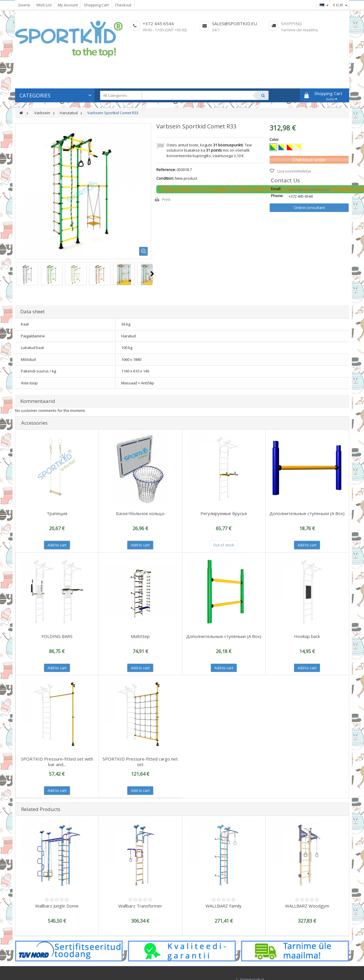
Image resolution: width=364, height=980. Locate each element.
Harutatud (69, 113)
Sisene (24, 5)
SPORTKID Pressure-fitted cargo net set (140, 762)
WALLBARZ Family (224, 906)
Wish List (44, 5)
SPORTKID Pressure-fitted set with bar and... (57, 762)
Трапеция (57, 513)
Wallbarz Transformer (140, 906)
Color (275, 139)
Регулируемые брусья (224, 513)
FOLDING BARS (57, 636)
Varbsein (42, 113)
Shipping (291, 23)
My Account (68, 5)
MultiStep (140, 636)
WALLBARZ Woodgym (307, 906)
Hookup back (307, 636)
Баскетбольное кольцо (140, 513)
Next (152, 274)
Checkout (123, 5)
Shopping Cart (96, 5)
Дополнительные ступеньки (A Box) (307, 513)
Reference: (166, 170)
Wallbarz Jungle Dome (57, 906)
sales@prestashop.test (309, 190)
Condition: (165, 178)
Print (166, 199)
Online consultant (309, 208)
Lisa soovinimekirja (294, 171)
